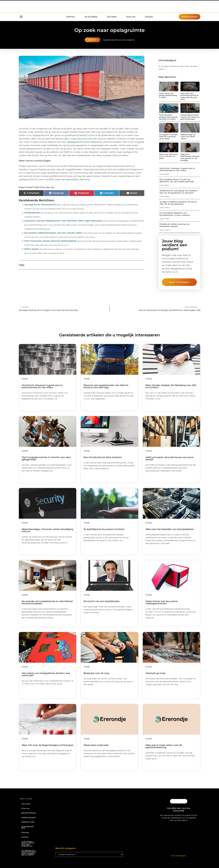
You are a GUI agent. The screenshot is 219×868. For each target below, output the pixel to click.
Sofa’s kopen (32, 249)
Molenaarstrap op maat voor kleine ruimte (188, 137)
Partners (71, 17)
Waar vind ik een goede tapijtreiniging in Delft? (168, 95)
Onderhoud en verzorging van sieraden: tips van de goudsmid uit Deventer (178, 192)
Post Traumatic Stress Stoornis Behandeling (50, 241)
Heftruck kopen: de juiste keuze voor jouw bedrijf (170, 458)
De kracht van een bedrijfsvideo (102, 601)
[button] (21, 17)
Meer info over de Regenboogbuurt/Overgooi (47, 745)
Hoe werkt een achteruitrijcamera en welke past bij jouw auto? (190, 96)
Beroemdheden (29, 813)
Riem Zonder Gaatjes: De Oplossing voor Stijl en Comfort (171, 386)
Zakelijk (93, 40)
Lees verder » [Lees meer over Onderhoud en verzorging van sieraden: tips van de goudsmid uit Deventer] (165, 196)
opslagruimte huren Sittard (83, 142)
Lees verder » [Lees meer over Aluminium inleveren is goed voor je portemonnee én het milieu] (165, 174)
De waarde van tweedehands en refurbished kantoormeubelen (47, 602)
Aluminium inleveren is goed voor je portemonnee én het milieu (177, 169)
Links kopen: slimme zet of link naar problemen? (28, 844)
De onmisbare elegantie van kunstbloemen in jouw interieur (175, 214)
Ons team (112, 17)
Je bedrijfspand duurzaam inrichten (104, 529)
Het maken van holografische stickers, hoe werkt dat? (46, 674)
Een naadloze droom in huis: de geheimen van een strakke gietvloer (177, 181)
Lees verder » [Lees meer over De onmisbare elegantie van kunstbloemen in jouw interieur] (165, 219)
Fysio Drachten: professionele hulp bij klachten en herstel (168, 117)
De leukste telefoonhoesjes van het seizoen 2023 (53, 233)
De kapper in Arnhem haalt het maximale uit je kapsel (168, 137)
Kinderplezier (32, 213)
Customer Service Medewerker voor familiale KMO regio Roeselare (63, 221)
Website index (28, 822)
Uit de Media (91, 17)
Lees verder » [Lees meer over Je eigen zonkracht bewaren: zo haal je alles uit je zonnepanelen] (165, 207)
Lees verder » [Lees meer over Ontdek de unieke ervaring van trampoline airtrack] (165, 230)
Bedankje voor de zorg (96, 673)
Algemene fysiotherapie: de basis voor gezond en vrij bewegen (190, 157)
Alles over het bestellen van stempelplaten (170, 529)
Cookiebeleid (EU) (27, 827)
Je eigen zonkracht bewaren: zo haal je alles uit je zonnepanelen (178, 203)
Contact (149, 17)
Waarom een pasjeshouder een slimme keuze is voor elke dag (106, 386)
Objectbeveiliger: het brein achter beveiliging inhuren (47, 530)
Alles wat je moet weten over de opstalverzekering (164, 746)
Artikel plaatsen (29, 817)
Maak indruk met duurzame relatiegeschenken (162, 602)
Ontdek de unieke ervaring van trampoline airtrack (175, 225)
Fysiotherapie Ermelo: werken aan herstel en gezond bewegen (190, 117)
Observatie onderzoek (96, 745)
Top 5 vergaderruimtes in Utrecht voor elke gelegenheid (46, 458)
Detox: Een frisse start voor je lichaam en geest (168, 156)
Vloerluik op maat (156, 673)
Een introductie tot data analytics (103, 457)
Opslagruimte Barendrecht (40, 205)
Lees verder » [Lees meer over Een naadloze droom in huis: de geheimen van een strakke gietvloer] (165, 185)
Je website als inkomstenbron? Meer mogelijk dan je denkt (29, 853)
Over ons (131, 17)
